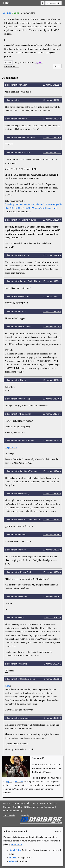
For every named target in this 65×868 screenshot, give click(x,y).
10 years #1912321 (52, 281)
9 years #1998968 (52, 718)
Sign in (9, 782)
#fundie (16, 13)
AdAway (13, 861)
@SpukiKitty (11, 448)
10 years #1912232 (52, 119)
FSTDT (7, 3)
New (20, 807)
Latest (13, 803)
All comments (33, 803)
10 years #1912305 (52, 255)
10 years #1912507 (52, 535)
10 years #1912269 (52, 137)
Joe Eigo (7, 13)
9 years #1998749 (52, 617)
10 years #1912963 (52, 572)
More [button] (56, 66)
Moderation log (48, 803)
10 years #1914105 (52, 597)
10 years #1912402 (52, 399)
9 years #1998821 (52, 679)
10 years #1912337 (52, 296)
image (11, 453)
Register (19, 782)
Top (15, 807)
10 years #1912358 (52, 327)
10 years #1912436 (52, 471)
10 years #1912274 (52, 153)
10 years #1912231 (52, 100)
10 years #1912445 (52, 493)
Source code (9, 815)
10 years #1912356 (52, 311)
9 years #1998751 (52, 664)
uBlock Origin (15, 850)
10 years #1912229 (52, 85)
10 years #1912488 (52, 519)
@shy (7, 686)
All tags (22, 803)
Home (6, 803)
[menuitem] (54, 3)
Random (7, 807)
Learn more (16, 844)
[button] (43, 3)
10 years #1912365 (52, 380)
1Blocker (13, 858)
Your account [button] (53, 3)
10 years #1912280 (52, 220)
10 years (39, 62)
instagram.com (28, 13)
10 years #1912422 (52, 441)
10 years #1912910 (52, 550)
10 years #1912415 (52, 414)
